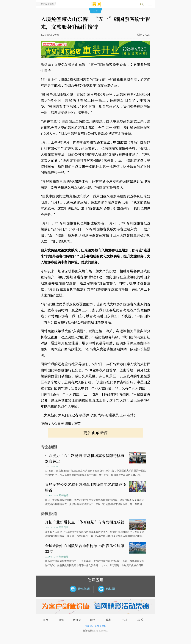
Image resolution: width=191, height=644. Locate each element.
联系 (140, 620)
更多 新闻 (95, 433)
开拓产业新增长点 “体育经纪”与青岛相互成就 (85, 522)
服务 (93, 620)
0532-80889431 (101, 631)
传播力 (77, 620)
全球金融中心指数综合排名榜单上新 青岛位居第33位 (85, 548)
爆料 (109, 620)
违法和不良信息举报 (96, 626)
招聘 (124, 620)
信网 (46, 620)
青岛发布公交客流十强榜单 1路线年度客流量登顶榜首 (85, 487)
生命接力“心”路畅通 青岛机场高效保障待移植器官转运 (85, 458)
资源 (61, 620)
